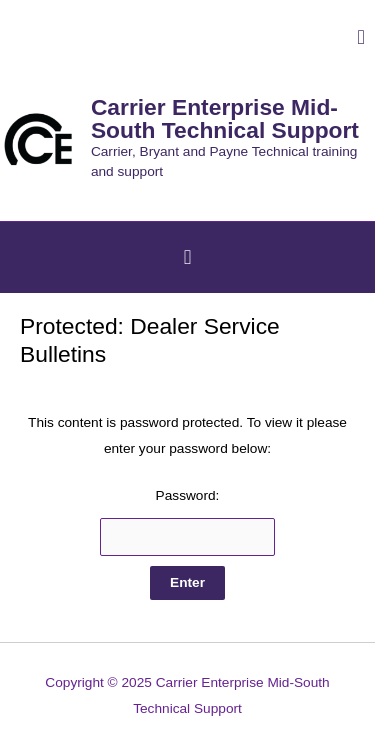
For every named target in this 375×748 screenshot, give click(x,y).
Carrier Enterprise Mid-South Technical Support (225, 118)
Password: (188, 522)
